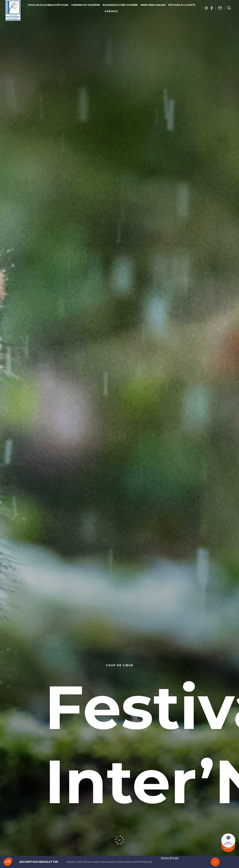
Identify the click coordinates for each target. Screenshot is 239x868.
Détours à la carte (182, 5)
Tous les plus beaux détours (48, 5)
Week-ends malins (153, 5)
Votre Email (170, 858)
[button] (8, 862)
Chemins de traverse (86, 5)
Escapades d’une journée (120, 5)
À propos (111, 11)
